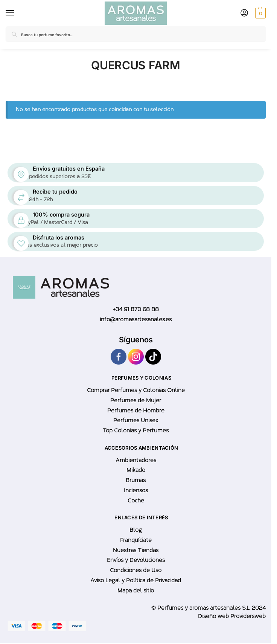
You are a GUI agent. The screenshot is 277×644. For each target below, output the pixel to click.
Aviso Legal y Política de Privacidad (136, 580)
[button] (259, 13)
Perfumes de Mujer (136, 400)
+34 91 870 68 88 (136, 309)
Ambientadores (136, 460)
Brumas (136, 480)
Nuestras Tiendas (136, 550)
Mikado (136, 470)
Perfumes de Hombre (136, 411)
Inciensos (136, 490)
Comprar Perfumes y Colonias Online (136, 390)
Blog (136, 530)
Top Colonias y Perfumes (136, 430)
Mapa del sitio (136, 591)
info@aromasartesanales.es (136, 319)
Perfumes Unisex (136, 420)
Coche (136, 501)
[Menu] (11, 13)
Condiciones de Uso (136, 570)
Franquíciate (136, 540)
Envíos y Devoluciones (136, 560)
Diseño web (214, 616)
